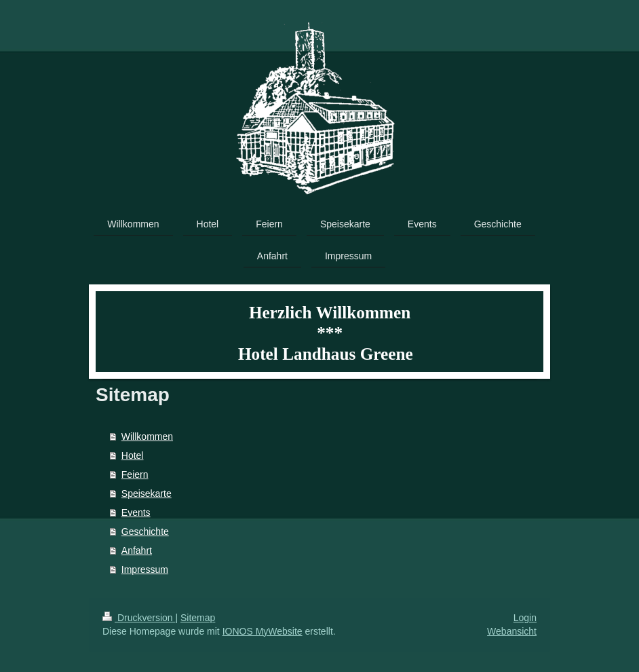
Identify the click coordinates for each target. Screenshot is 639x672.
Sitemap (198, 618)
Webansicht (512, 631)
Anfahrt (137, 550)
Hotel (133, 455)
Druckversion (139, 618)
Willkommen (147, 436)
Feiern (135, 474)
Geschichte (145, 531)
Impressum (145, 570)
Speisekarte (147, 493)
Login (525, 618)
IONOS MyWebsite (263, 631)
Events (136, 512)
